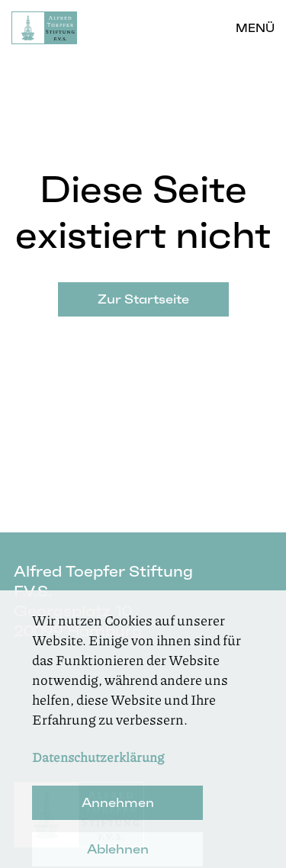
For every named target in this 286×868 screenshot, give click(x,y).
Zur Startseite (143, 299)
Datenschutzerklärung (98, 770)
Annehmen (118, 816)
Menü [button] (255, 28)
